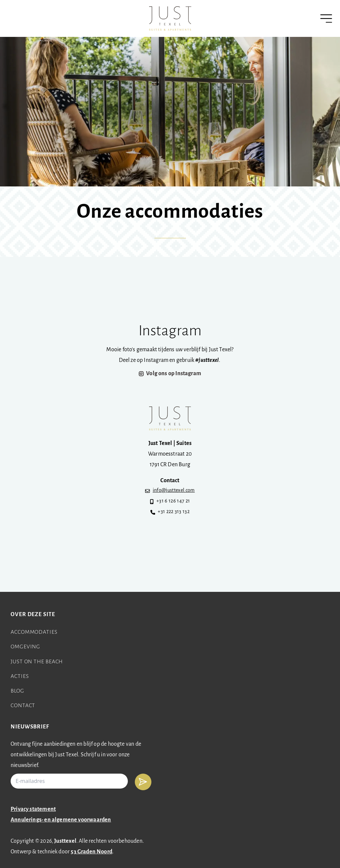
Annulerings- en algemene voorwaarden (61, 820)
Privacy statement (33, 809)
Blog (17, 691)
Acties (20, 676)
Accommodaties (34, 632)
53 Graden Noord (91, 852)
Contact (23, 706)
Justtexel (65, 841)
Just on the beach (37, 662)
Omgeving (25, 647)
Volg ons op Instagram (174, 374)
